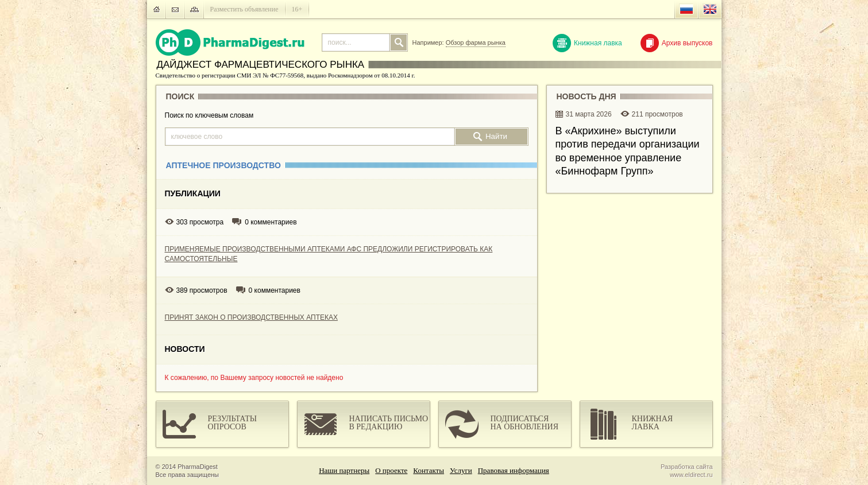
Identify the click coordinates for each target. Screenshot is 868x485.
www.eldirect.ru (691, 475)
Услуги (461, 470)
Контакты (429, 470)
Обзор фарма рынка (476, 42)
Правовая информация (514, 470)
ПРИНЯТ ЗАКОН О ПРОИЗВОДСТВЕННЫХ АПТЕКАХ (251, 317)
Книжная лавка (587, 43)
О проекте (391, 470)
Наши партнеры (344, 470)
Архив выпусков (677, 43)
